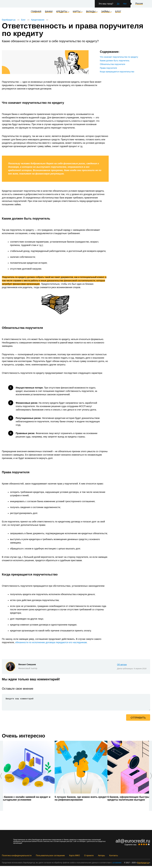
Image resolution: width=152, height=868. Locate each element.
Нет (125, 4)
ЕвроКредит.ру (9, 20)
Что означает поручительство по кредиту (119, 57)
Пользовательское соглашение (50, 858)
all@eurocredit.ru (133, 843)
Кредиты (62, 12)
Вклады (91, 12)
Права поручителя (108, 68)
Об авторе (122, 665)
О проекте (89, 858)
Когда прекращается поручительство (117, 72)
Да (118, 4)
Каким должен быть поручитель (115, 61)
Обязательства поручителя (112, 64)
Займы (105, 12)
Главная (36, 12)
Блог (118, 12)
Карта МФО (74, 858)
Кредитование (38, 20)
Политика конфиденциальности (17, 858)
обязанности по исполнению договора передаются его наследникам (51, 642)
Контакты (114, 858)
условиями (117, 865)
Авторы (101, 858)
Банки (49, 12)
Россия (139, 4)
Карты (77, 12)
